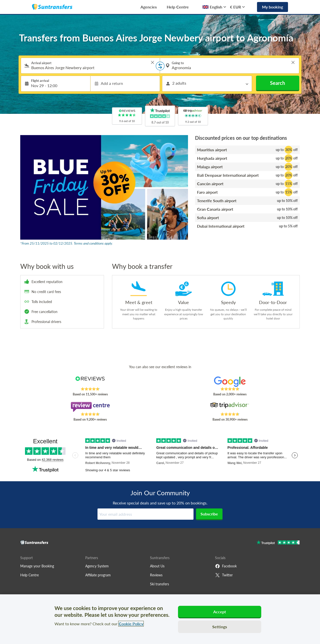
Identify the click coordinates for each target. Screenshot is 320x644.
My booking (272, 7)
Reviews (156, 575)
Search (277, 83)
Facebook (226, 566)
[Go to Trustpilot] (278, 543)
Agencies (149, 7)
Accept (220, 612)
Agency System (97, 566)
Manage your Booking (37, 566)
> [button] (152, 62)
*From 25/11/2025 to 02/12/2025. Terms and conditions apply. (66, 243)
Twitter (224, 575)
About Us (157, 566)
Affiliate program (98, 575)
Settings (220, 627)
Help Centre (178, 7)
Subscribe (209, 514)
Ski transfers (159, 584)
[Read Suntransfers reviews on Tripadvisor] (230, 407)
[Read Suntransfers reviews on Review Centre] (90, 407)
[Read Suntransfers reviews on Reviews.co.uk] (90, 382)
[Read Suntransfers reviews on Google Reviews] (230, 382)
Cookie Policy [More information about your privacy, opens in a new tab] (131, 624)
